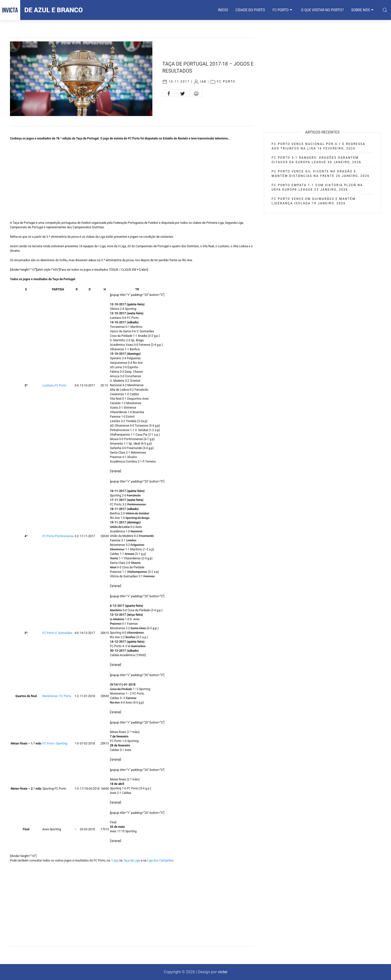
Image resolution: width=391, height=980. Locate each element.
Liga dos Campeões (160, 860)
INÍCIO (223, 10)
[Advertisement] (132, 181)
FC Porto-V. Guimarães (57, 633)
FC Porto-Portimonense (58, 536)
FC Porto (226, 82)
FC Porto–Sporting (55, 743)
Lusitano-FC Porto (54, 385)
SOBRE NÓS (363, 10)
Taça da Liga (132, 860)
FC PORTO (283, 10)
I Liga (114, 860)
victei (223, 972)
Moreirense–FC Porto (57, 696)
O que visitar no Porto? (322, 10)
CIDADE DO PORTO (250, 10)
